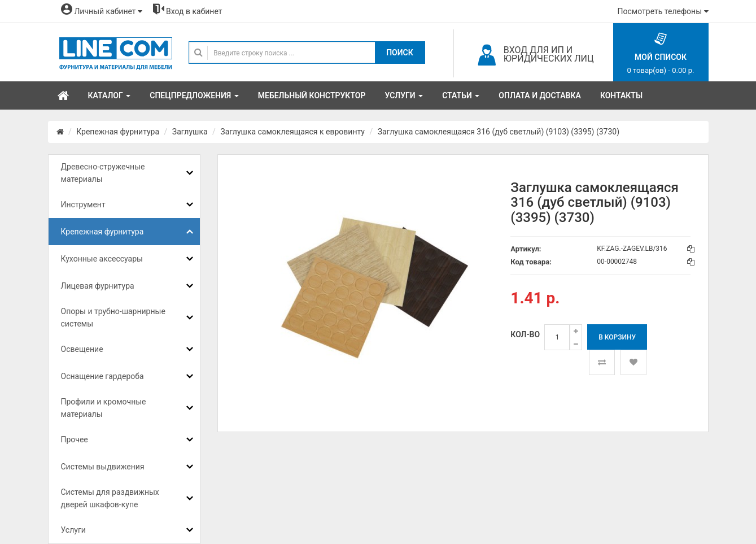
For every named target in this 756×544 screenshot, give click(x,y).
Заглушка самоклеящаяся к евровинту (292, 132)
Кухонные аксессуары (102, 259)
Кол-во (525, 334)
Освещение (82, 349)
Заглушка (190, 132)
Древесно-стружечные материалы (103, 173)
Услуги (73, 530)
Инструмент (83, 204)
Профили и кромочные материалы (104, 408)
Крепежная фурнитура (118, 132)
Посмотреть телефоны (663, 11)
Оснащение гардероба (102, 376)
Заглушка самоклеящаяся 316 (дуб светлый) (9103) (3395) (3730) (499, 132)
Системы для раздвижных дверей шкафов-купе (110, 498)
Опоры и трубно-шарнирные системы (113, 317)
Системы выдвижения (103, 467)
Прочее (75, 439)
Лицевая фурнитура (98, 286)
